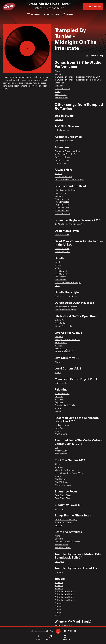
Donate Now (93, 6)
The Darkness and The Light (68, 283)
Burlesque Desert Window (67, 152)
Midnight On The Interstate (67, 340)
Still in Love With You (64, 600)
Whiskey (59, 526)
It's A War (59, 400)
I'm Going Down (62, 252)
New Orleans (61, 343)
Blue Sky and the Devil (65, 190)
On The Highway (62, 157)
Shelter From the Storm (66, 296)
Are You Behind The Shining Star (70, 224)
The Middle (60, 323)
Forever (58, 174)
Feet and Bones (62, 394)
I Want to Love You (63, 177)
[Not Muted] (32, 631)
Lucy (57, 448)
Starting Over (61, 163)
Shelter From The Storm (66, 307)
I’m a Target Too (62, 205)
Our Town (59, 509)
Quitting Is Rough (63, 160)
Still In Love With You (64, 592)
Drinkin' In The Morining (66, 520)
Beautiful (59, 539)
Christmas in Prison (64, 141)
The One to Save (62, 89)
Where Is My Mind (63, 626)
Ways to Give (51, 14)
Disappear (59, 562)
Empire (58, 265)
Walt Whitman (61, 98)
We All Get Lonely (63, 326)
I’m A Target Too (62, 202)
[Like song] (95, 56)
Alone (57, 71)
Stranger (59, 346)
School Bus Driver (63, 523)
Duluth (58, 262)
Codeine (59, 74)
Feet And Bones (62, 425)
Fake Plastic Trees (63, 496)
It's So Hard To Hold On (65, 154)
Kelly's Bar (60, 320)
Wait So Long (61, 95)
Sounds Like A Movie (65, 406)
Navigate (34, 14)
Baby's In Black (62, 383)
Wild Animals (61, 454)
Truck (57, 286)
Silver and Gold (62, 208)
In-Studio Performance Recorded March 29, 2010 (78, 77)
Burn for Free (61, 193)
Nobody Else (61, 271)
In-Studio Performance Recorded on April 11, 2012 (78, 80)
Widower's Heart (63, 485)
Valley (57, 615)
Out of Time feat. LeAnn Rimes (69, 180)
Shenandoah (61, 277)
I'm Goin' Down (62, 235)
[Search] (78, 14)
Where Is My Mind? (64, 352)
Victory (58, 92)
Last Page (59, 83)
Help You (59, 397)
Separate (59, 86)
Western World (62, 451)
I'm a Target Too (62, 199)
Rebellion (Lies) (62, 130)
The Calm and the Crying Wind (69, 473)
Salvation (59, 583)
